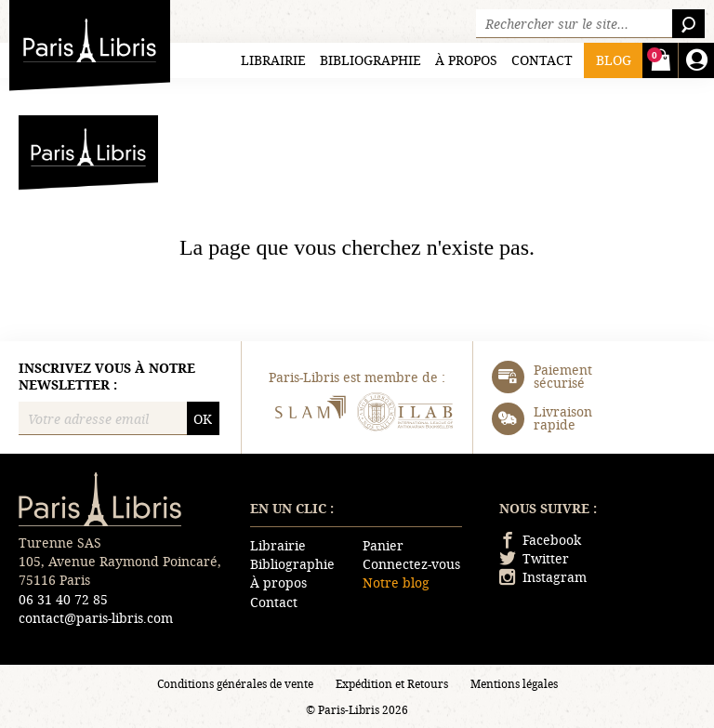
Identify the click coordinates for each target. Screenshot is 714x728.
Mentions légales (514, 683)
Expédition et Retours (392, 683)
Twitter (534, 558)
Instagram (543, 577)
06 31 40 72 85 (63, 599)
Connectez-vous (411, 564)
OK (203, 419)
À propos (466, 60)
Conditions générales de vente (235, 683)
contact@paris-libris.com (96, 618)
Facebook (540, 540)
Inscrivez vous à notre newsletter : (107, 376)
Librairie (273, 60)
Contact (542, 60)
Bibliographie (370, 60)
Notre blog (396, 582)
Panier (383, 545)
